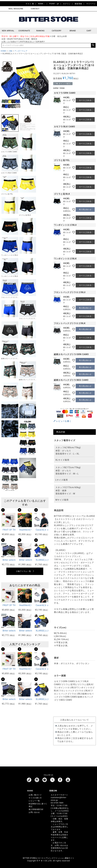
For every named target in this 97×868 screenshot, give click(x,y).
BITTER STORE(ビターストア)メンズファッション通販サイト (48, 858)
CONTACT (35, 9)
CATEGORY (57, 31)
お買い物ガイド (35, 795)
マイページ (91, 4)
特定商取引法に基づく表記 (38, 805)
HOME (3, 51)
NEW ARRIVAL (8, 31)
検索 (93, 45)
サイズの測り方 (35, 798)
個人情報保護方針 (36, 809)
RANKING (40, 31)
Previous (5, 85)
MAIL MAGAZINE (16, 9)
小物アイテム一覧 (23, 571)
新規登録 (78, 4)
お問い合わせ (34, 812)
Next (45, 85)
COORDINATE (24, 31)
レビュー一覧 (34, 801)
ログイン (67, 4)
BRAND (73, 31)
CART (89, 31)
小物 (10, 51)
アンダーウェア (21, 51)
